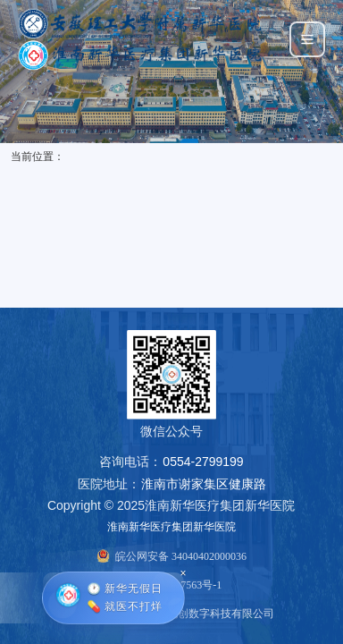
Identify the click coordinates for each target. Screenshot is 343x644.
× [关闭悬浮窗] (183, 572)
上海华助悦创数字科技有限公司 (199, 614)
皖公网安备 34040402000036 (181, 556)
